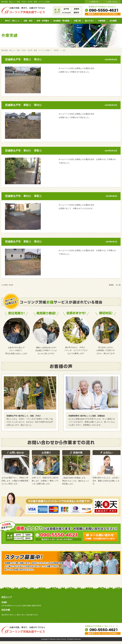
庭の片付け (89, 21)
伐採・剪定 (28, 21)
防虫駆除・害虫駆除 (61, 21)
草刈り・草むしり (12, 21)
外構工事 (77, 21)
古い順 (118, 285)
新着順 (111, 285)
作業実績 (102, 21)
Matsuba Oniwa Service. (58, 639)
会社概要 (113, 21)
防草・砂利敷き (43, 21)
